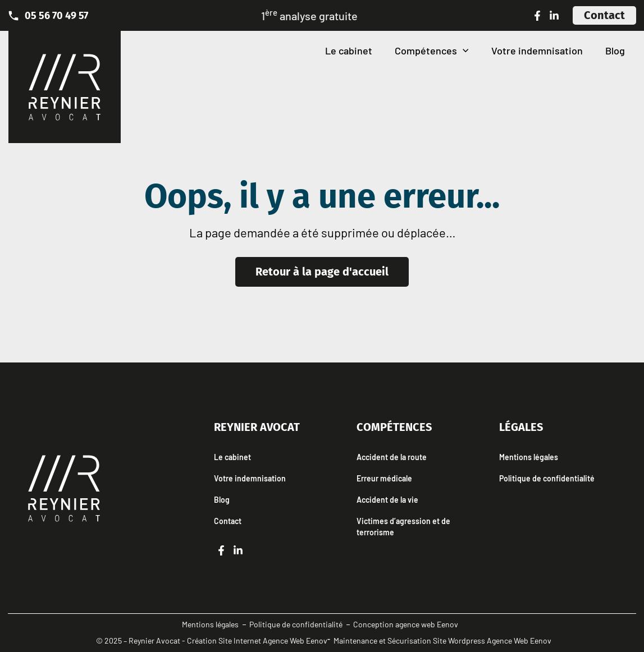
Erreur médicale (384, 478)
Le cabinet (349, 50)
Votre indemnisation (537, 50)
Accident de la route (392, 457)
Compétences (432, 51)
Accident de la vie (387, 500)
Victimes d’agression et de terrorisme (403, 527)
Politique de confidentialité (547, 478)
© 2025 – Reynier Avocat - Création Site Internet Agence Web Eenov (212, 640)
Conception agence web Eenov (406, 624)
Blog (615, 50)
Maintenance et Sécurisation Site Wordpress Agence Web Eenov (442, 640)
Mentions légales (529, 457)
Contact (228, 521)
